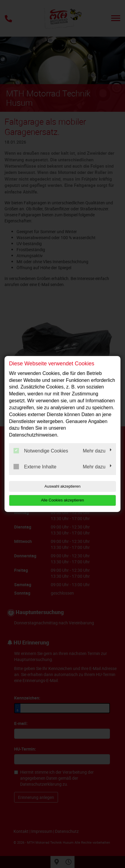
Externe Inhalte (35, 467)
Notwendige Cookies (41, 451)
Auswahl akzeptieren (62, 486)
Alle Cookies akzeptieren (62, 500)
